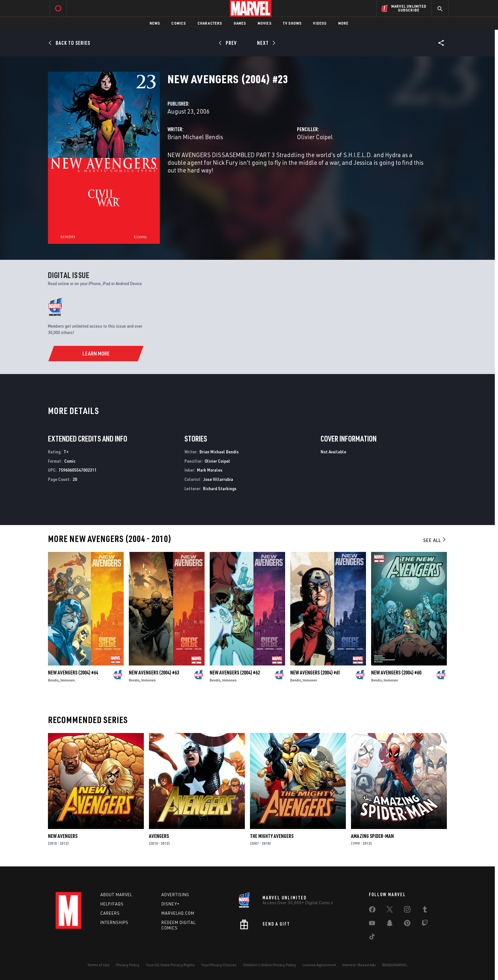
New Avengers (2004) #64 (73, 673)
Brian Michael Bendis (195, 137)
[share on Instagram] (407, 911)
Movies (265, 23)
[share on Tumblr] (425, 911)
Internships (114, 922)
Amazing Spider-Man (372, 836)
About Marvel (116, 895)
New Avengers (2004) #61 (315, 673)
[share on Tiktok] (372, 938)
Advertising (175, 895)
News (155, 23)
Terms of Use (98, 965)
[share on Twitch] (425, 924)
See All (435, 540)
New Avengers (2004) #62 (235, 673)
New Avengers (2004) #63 (154, 673)
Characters (210, 23)
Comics (179, 23)
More (343, 23)
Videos (320, 23)
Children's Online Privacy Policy (269, 965)
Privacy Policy (128, 965)
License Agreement (319, 965)
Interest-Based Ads (359, 965)
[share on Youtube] (372, 924)
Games (240, 23)
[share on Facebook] (372, 911)
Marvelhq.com (178, 913)
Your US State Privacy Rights (170, 965)
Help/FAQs (112, 904)
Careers (110, 913)
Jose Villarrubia (218, 479)
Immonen (68, 680)
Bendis (53, 680)
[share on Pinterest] (407, 924)
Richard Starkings (220, 488)
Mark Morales (210, 470)
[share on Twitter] (390, 911)
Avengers (159, 836)
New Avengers (63, 836)
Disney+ (171, 904)
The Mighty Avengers (272, 836)
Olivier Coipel (315, 137)
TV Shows (292, 23)
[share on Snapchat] (390, 924)
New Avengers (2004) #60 (396, 673)
